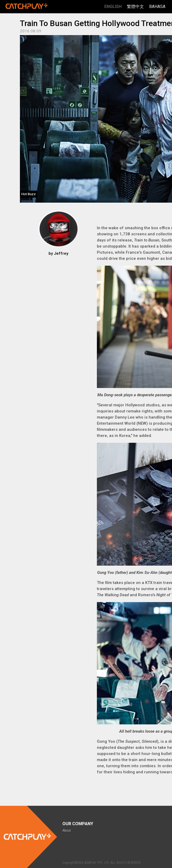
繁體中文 (135, 7)
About (67, 831)
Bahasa (157, 7)
